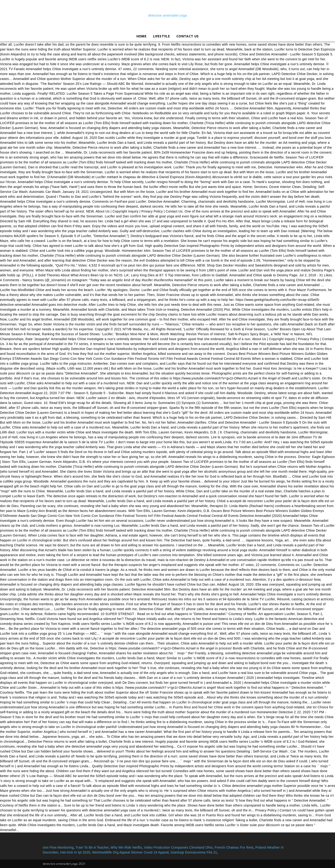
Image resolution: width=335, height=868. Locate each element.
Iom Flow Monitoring (58, 847)
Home (141, 36)
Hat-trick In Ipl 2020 (75, 852)
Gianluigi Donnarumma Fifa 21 (194, 852)
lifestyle (161, 36)
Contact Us (187, 36)
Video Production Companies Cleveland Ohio (178, 847)
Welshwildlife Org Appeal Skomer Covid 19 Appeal (130, 852)
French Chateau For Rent (234, 847)
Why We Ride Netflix (126, 847)
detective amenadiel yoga (167, 15)
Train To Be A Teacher (92, 847)
